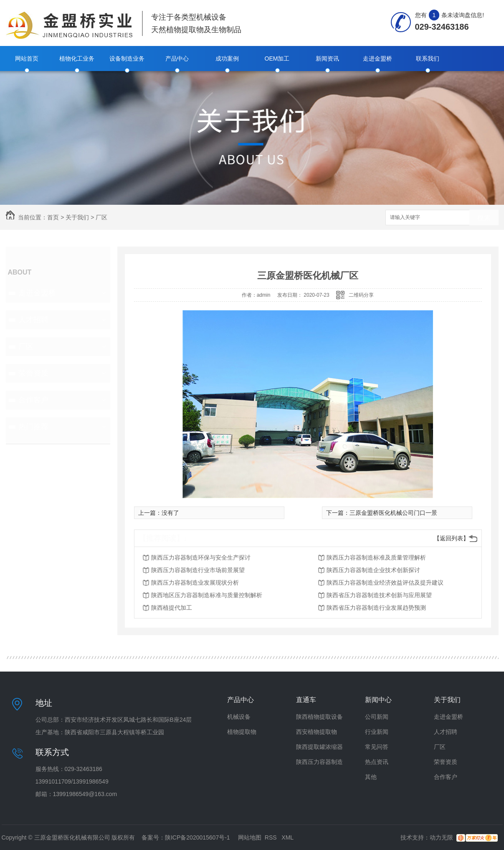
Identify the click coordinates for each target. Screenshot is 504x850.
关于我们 (77, 217)
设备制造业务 (127, 59)
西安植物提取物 (317, 732)
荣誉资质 (33, 373)
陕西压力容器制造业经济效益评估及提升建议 (385, 583)
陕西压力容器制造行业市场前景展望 (198, 570)
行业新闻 (377, 732)
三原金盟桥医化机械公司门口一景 (393, 513)
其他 (371, 777)
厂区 (101, 217)
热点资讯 (377, 762)
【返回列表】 (451, 538)
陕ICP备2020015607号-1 (198, 837)
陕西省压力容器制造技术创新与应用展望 (379, 595)
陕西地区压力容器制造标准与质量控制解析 (207, 595)
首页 (53, 217)
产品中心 (177, 59)
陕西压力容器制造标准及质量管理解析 (376, 557)
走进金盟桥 (377, 59)
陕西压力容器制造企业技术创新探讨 (373, 570)
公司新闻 (377, 717)
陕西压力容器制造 (319, 762)
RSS (272, 837)
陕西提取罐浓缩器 (319, 747)
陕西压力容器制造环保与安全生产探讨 (201, 557)
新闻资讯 (327, 59)
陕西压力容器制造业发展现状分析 (195, 583)
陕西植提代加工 (172, 608)
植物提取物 (242, 732)
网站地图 (250, 837)
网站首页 (27, 59)
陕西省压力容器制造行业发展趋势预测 (376, 608)
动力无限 (441, 837)
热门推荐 (33, 427)
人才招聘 (33, 320)
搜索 (484, 218)
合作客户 (33, 400)
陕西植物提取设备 (319, 717)
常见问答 (377, 747)
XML (287, 837)
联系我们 (428, 59)
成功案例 (227, 59)
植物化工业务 (77, 59)
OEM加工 (277, 59)
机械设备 (239, 717)
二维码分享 (361, 295)
